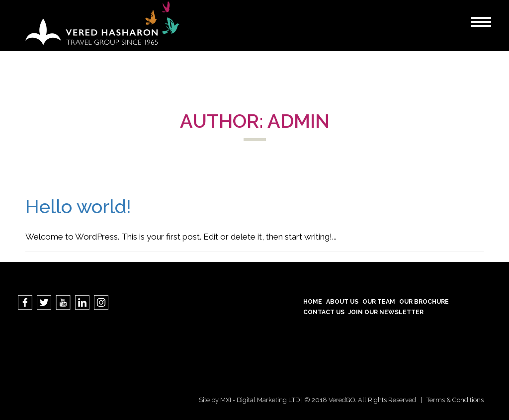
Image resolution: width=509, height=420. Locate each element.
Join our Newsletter (386, 312)
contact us (324, 312)
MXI (226, 400)
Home (313, 302)
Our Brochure (424, 302)
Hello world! (78, 207)
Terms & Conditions (455, 400)
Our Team (379, 302)
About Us (342, 302)
